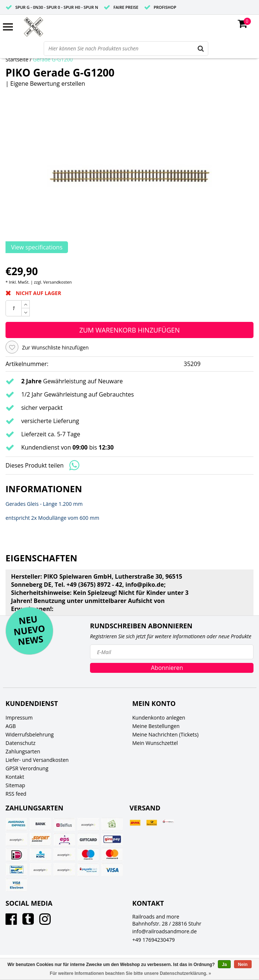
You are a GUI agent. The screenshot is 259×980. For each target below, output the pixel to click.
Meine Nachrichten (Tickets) (165, 734)
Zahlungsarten (23, 751)
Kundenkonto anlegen (159, 718)
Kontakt (15, 777)
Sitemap (15, 785)
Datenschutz (20, 743)
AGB (11, 726)
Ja (224, 965)
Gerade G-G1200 (53, 59)
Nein (243, 965)
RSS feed (16, 794)
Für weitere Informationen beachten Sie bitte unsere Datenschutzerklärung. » (131, 973)
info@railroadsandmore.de (165, 931)
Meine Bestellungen (156, 726)
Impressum (19, 718)
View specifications (37, 247)
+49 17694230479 (154, 940)
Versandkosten (58, 282)
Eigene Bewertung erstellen (48, 84)
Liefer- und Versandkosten (37, 760)
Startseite (17, 59)
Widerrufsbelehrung (30, 734)
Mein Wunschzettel (155, 743)
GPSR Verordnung (27, 768)
